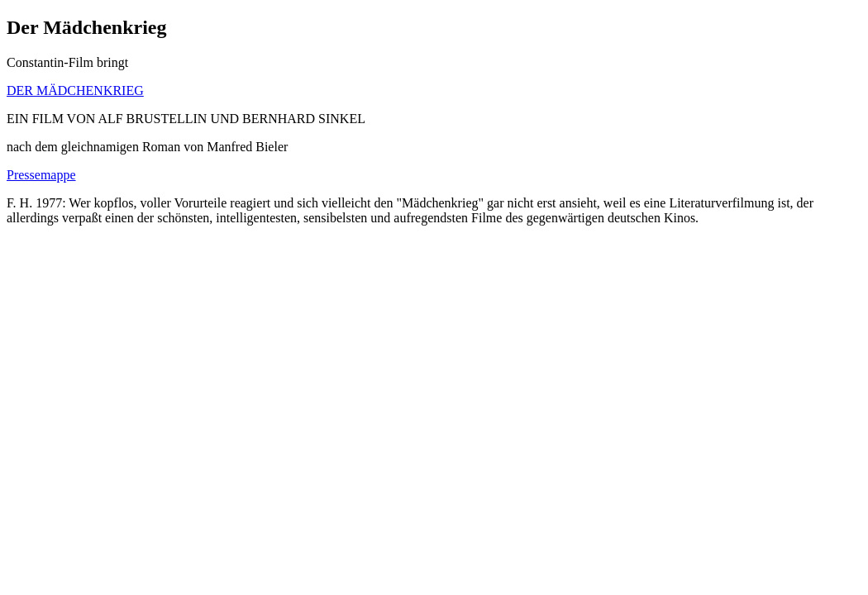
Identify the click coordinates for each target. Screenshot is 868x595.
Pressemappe (41, 175)
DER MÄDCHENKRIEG (75, 90)
